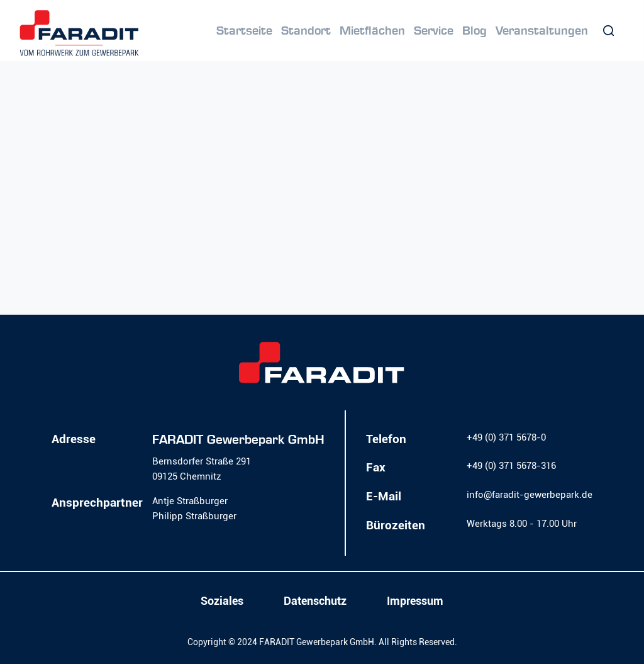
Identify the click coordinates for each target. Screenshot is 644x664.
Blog (475, 31)
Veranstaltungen (542, 31)
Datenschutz (315, 601)
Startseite (244, 31)
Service (434, 31)
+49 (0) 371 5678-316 (511, 466)
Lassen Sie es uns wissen (297, 248)
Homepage (495, 266)
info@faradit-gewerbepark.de (530, 495)
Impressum (415, 601)
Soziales (222, 601)
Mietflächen (372, 31)
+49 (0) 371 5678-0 (506, 437)
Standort (306, 31)
